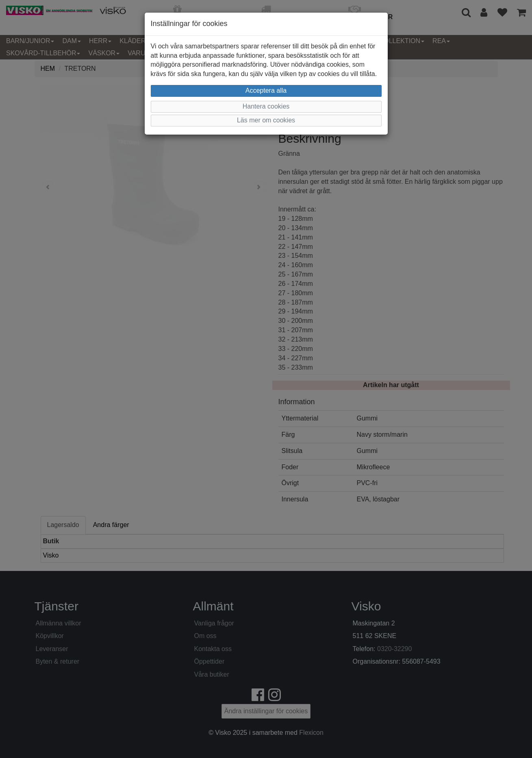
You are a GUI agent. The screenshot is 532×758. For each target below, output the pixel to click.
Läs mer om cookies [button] (266, 120)
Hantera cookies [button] (266, 106)
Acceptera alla (266, 90)
